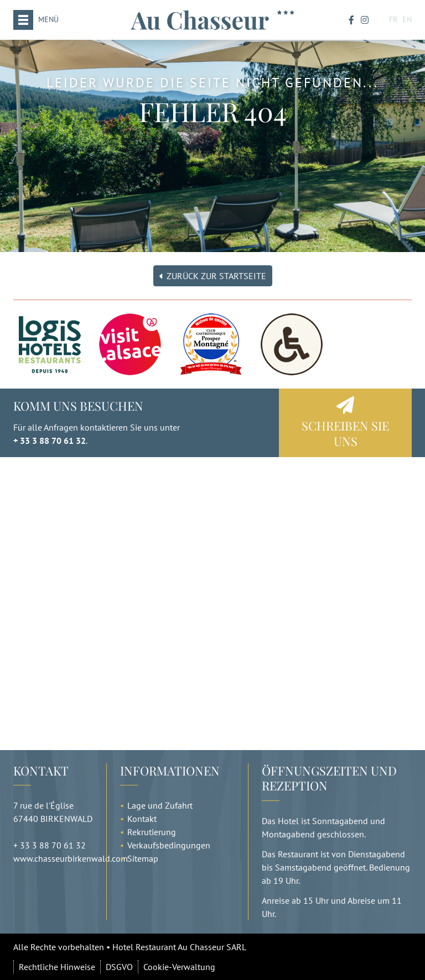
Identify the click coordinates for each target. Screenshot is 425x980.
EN (407, 19)
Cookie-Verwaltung (179, 967)
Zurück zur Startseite (213, 276)
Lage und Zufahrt (160, 805)
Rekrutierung (152, 832)
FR (393, 19)
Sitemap (143, 858)
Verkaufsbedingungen (169, 845)
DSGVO (119, 967)
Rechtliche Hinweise (57, 967)
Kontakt (142, 819)
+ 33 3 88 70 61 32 (50, 441)
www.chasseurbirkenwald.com (71, 858)
